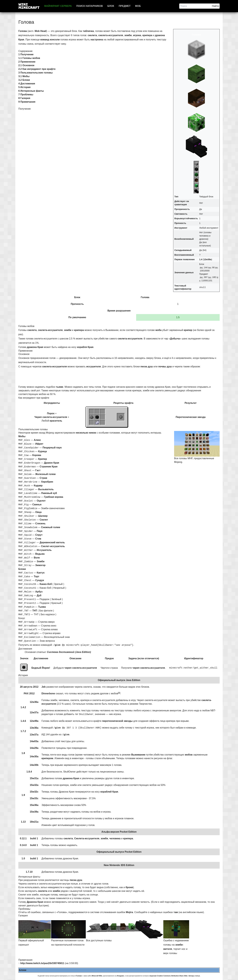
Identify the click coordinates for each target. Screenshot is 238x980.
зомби (128, 35)
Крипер (43, 459)
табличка (88, 31)
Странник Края (48, 467)
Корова (37, 455)
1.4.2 (23, 707)
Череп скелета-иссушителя (51, 417)
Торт (37, 576)
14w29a (34, 748)
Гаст (38, 470)
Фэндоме (120, 976)
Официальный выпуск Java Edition (119, 680)
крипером (47, 758)
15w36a (34, 805)
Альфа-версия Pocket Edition (119, 832)
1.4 (201, 259)
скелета (92, 35)
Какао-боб (46, 584)
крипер (188, 330)
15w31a (34, 778)
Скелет (44, 520)
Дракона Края (35, 902)
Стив (38, 539)
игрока (137, 35)
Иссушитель (44, 550)
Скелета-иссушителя (87, 838)
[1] (119, 693)
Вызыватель (46, 489)
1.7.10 (29, 872)
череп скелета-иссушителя (81, 668)
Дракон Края (52, 463)
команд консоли (50, 40)
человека (115, 838)
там (176, 912)
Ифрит (39, 444)
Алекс (37, 440)
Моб (138, 6)
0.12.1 (23, 838)
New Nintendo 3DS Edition (119, 865)
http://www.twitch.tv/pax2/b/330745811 (42, 963)
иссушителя (93, 367)
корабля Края (85, 347)
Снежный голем (51, 527)
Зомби (41, 561)
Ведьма (40, 554)
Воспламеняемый (184, 255)
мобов (189, 755)
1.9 (23, 795)
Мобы (22, 436)
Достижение (41, 658)
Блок (111, 6)
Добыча (175, 339)
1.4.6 (23, 721)
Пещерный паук (52, 448)
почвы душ (165, 367)
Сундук (40, 580)
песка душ (147, 367)
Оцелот (41, 501)
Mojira (129, 912)
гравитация (181, 204)
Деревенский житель (52, 542)
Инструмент (181, 228)
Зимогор (40, 565)
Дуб (39, 595)
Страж (43, 478)
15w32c (34, 792)
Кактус (41, 573)
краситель (56, 421)
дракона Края (35, 347)
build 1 (34, 838)
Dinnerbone (48, 693)
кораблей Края (109, 792)
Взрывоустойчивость (186, 218)
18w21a (34, 822)
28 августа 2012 (29, 687)
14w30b (34, 765)
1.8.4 (29, 772)
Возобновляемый (184, 239)
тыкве (59, 387)
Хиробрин (47, 482)
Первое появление (184, 259)
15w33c (34, 798)
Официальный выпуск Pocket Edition (119, 852)
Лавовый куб (49, 493)
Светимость (181, 214)
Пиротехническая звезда (190, 417)
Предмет (125, 6)
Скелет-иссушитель (53, 546)
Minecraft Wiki (97, 976)
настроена (97, 40)
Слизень (40, 523)
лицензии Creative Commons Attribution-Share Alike (168, 976)
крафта (129, 403)
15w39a (34, 812)
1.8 (23, 753)
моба (158, 330)
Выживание (138, 755)
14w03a (34, 741)
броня (129, 887)
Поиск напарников (90, 6)
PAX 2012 (29, 693)
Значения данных (184, 272)
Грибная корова (54, 497)
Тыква (42, 607)
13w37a (34, 735)
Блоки (22, 569)
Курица (43, 451)
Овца (38, 512)
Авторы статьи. (194, 976)
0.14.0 (23, 845)
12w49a (34, 721)
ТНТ (35, 611)
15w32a (34, 785)
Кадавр (38, 486)
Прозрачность (182, 209)
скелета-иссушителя (111, 35)
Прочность (180, 223)
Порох (51, 413)
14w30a (34, 756)
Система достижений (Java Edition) (69, 652)
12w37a (34, 712)
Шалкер (43, 516)
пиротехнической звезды (117, 721)
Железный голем (45, 474)
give (58, 645)
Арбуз (39, 592)
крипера (147, 35)
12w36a (207, 259)
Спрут (39, 535)
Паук (40, 531)
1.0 (23, 858)
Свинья (37, 504)
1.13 (23, 822)
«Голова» (79, 976)
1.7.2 (23, 731)
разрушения (123, 311)
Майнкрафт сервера (58, 6)
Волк (37, 558)
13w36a (34, 728)
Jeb (44, 687)
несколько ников (86, 433)
